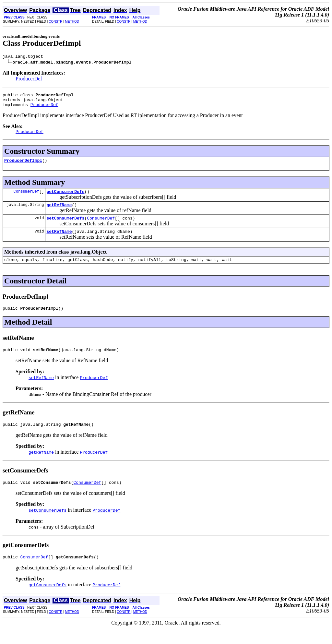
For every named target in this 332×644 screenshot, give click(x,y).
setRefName (59, 241)
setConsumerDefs (65, 227)
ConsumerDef (26, 198)
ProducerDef (29, 80)
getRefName (59, 212)
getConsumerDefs (65, 198)
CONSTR (55, 22)
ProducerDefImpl (23, 166)
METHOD (72, 22)
